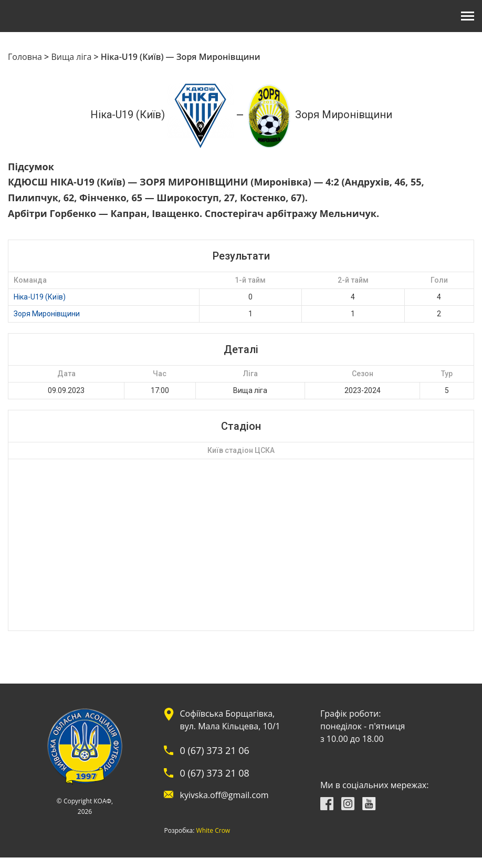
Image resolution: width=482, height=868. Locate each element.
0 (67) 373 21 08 (214, 773)
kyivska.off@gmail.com (224, 795)
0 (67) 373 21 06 (214, 750)
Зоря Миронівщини (47, 314)
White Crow (213, 831)
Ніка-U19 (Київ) (40, 297)
